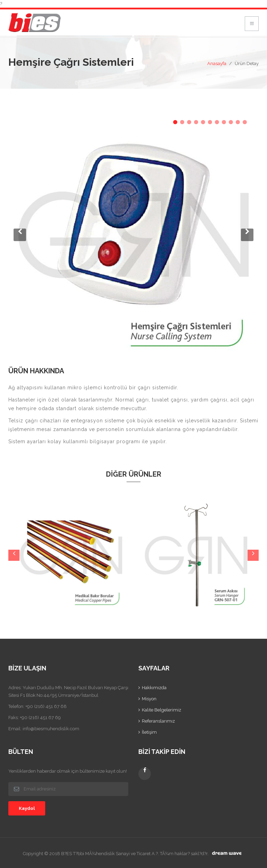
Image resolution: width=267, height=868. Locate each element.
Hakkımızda (154, 688)
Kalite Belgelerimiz (161, 710)
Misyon (149, 699)
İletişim (149, 732)
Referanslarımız (158, 721)
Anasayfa (217, 63)
